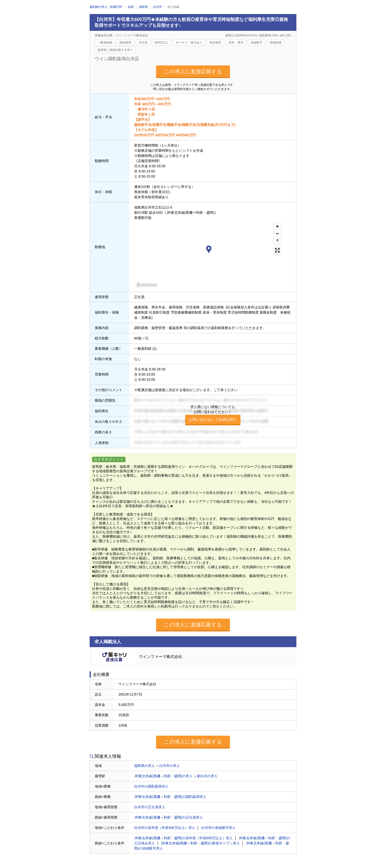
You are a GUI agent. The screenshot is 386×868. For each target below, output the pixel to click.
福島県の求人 (145, 766)
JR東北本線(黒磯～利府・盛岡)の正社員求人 (168, 817)
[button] (209, 250)
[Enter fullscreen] (277, 250)
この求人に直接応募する (193, 71)
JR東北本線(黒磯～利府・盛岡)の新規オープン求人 (200, 843)
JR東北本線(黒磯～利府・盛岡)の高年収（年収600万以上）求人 (183, 838)
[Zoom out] (277, 234)
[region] (209, 255)
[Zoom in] (277, 226)
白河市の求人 (170, 766)
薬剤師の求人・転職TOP (106, 7)
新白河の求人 (207, 776)
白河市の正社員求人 (150, 807)
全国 (130, 7)
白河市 (158, 7)
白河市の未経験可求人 (218, 828)
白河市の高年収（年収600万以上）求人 (165, 828)
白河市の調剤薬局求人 (151, 786)
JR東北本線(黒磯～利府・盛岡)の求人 (163, 776)
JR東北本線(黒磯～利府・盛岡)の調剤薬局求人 (170, 797)
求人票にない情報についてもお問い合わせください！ (213, 415)
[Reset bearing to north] (277, 241)
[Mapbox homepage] (146, 285)
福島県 (143, 7)
